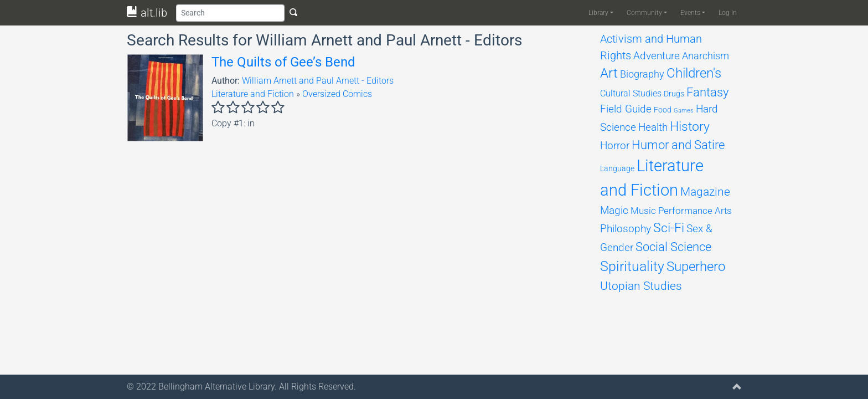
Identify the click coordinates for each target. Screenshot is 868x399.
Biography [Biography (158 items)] (642, 74)
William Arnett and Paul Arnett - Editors (318, 81)
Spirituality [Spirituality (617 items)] (632, 266)
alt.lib (147, 13)
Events (690, 13)
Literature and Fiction (253, 94)
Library (598, 13)
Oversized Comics (337, 94)
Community (644, 13)
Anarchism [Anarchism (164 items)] (706, 56)
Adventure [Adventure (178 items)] (657, 56)
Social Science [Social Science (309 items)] (673, 247)
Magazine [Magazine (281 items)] (705, 191)
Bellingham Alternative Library (216, 387)
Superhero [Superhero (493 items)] (696, 267)
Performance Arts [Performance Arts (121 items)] (695, 211)
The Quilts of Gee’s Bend (283, 62)
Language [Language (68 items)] (617, 168)
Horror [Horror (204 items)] (615, 145)
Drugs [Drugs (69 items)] (674, 94)
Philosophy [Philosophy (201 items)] (626, 229)
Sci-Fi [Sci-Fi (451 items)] (669, 228)
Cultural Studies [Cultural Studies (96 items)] (631, 93)
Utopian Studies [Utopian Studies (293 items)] (641, 286)
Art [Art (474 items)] (609, 73)
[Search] (230, 13)
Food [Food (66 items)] (663, 110)
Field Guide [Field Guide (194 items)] (626, 109)
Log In (728, 13)
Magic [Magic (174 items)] (614, 211)
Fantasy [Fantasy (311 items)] (707, 92)
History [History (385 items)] (690, 127)
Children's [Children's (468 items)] (694, 73)
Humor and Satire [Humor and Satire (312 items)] (678, 145)
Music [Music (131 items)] (643, 211)
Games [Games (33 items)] (684, 111)
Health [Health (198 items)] (653, 127)
